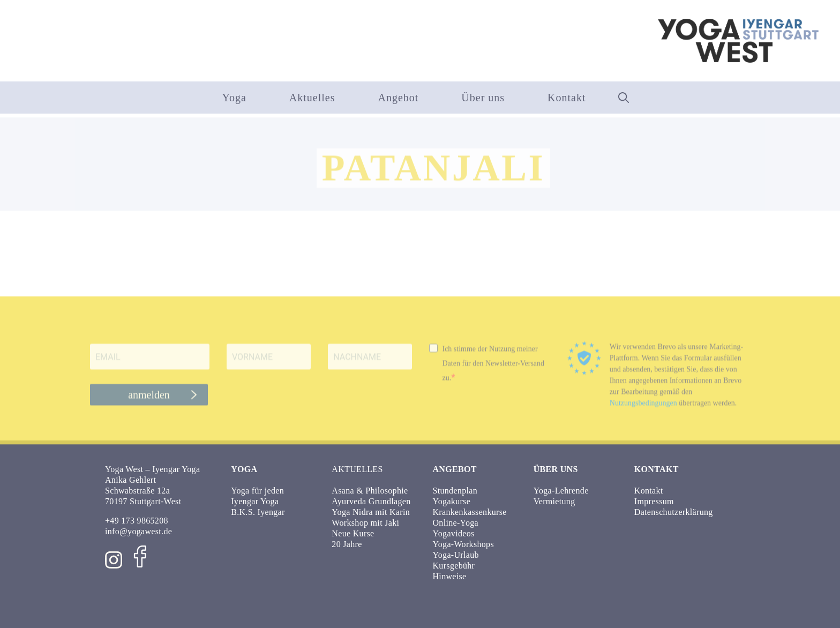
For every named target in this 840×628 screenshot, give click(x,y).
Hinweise (450, 576)
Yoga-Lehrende (561, 491)
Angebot (398, 98)
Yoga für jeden (257, 491)
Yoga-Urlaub (456, 555)
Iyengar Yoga (255, 501)
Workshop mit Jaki (365, 523)
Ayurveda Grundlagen (371, 501)
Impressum (654, 501)
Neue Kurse (353, 533)
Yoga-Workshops (463, 544)
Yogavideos (454, 533)
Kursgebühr (454, 566)
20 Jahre (347, 544)
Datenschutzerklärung (674, 512)
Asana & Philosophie (370, 491)
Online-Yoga (456, 523)
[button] (624, 98)
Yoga (234, 98)
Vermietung (554, 501)
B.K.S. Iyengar (258, 512)
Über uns (483, 98)
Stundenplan (455, 491)
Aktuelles (312, 98)
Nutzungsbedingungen (643, 409)
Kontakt (567, 98)
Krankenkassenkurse (470, 512)
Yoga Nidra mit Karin (371, 512)
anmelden (149, 400)
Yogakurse (452, 501)
